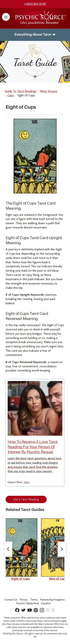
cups (11, 95)
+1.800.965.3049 (35, 4)
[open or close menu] (6, 17)
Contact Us (11, 600)
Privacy (24, 600)
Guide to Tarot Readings (21, 91)
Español (46, 603)
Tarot (27, 482)
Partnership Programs (52, 600)
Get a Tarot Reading (26, 499)
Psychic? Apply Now (28, 603)
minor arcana (48, 91)
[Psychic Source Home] (41, 24)
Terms (34, 600)
